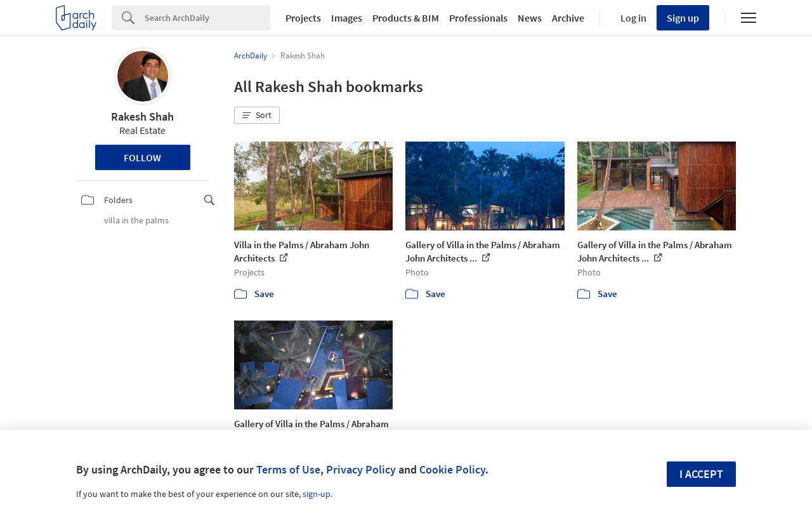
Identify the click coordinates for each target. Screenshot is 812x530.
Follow (142, 157)
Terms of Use (288, 469)
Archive (568, 18)
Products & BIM (406, 18)
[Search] (207, 18)
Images (347, 18)
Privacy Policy (361, 469)
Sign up (683, 18)
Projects (303, 18)
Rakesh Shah (142, 116)
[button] (257, 116)
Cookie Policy (452, 469)
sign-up (317, 494)
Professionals (478, 18)
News (530, 18)
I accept (701, 474)
